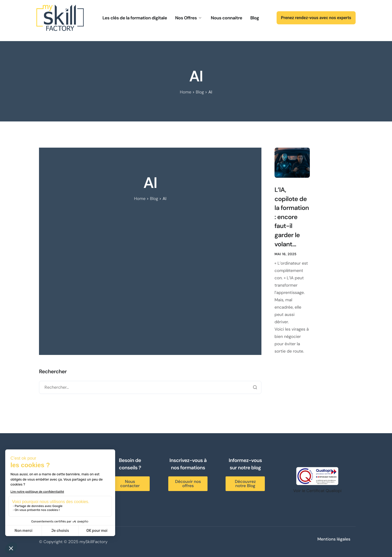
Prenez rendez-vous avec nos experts (316, 18)
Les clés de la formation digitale (135, 18)
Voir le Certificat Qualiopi (318, 491)
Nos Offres (188, 18)
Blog (254, 18)
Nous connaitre (226, 18)
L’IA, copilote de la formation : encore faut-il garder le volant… (292, 217)
